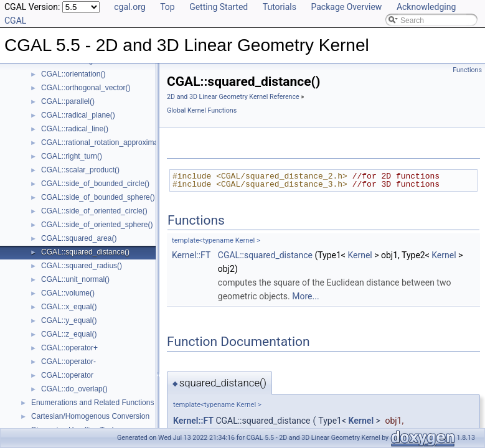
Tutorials (280, 7)
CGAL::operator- (68, 362)
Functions (467, 70)
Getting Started (219, 7)
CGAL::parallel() (68, 101)
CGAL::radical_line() (75, 129)
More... (305, 296)
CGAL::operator (67, 375)
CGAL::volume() (68, 293)
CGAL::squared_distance (265, 255)
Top (167, 7)
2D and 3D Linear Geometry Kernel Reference (233, 97)
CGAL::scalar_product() (80, 170)
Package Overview (346, 7)
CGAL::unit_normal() (75, 279)
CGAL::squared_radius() (82, 266)
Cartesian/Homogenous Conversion (90, 416)
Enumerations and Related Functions (92, 403)
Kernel (360, 255)
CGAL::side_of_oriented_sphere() (97, 225)
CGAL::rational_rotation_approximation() (108, 142)
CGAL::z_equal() (69, 334)
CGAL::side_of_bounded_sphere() (98, 197)
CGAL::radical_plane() (78, 115)
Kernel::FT (191, 255)
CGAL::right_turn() (72, 156)
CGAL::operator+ (69, 348)
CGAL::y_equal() (69, 320)
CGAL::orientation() (73, 74)
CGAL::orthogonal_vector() (86, 88)
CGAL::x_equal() (69, 307)
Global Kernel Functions (202, 110)
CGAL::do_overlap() (74, 389)
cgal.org (129, 7)
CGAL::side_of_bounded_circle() (95, 184)
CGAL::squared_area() (79, 238)
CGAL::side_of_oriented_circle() (94, 211)
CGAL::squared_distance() (85, 252)
